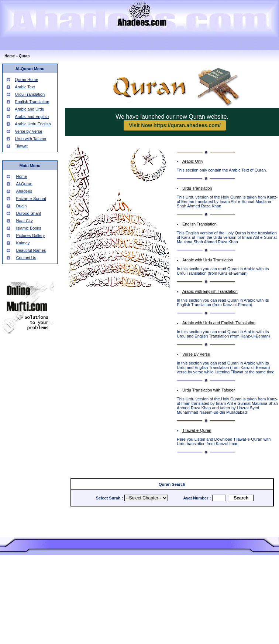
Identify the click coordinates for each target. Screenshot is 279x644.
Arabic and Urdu (30, 109)
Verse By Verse (196, 354)
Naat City (25, 221)
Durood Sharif (29, 213)
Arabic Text (25, 87)
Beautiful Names (31, 250)
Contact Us (26, 258)
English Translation (32, 102)
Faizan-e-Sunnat (31, 199)
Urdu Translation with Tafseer (209, 390)
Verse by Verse (28, 131)
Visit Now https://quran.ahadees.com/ (175, 125)
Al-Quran (24, 184)
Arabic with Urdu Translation (208, 260)
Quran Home (26, 79)
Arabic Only (193, 161)
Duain (22, 206)
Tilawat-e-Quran (197, 430)
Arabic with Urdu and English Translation (219, 323)
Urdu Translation (30, 94)
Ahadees (24, 191)
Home (10, 56)
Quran (24, 56)
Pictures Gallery (31, 235)
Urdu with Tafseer (30, 139)
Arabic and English (32, 116)
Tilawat (21, 146)
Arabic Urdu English (33, 124)
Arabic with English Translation (210, 291)
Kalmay (23, 243)
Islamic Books (29, 228)
